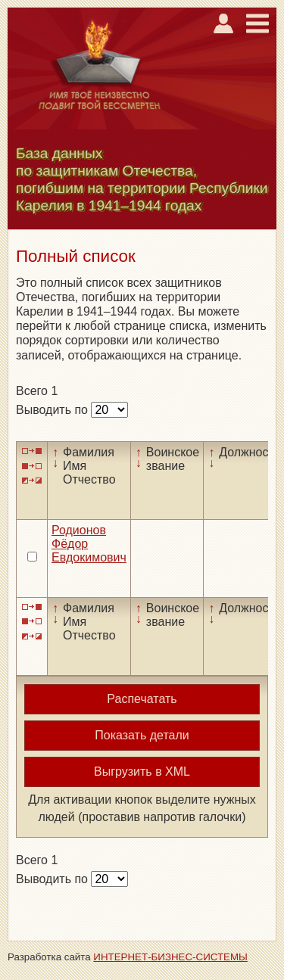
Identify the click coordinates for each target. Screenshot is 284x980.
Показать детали (142, 735)
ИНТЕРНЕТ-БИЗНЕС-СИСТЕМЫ (170, 957)
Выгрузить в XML (142, 772)
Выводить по (53, 410)
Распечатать (142, 699)
